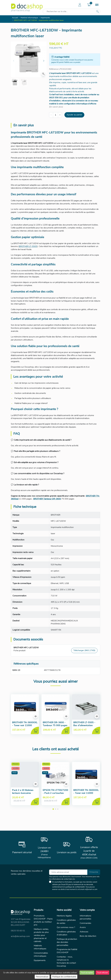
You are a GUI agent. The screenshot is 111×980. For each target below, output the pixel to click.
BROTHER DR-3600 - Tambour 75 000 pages (55, 724)
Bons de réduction (88, 936)
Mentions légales (64, 916)
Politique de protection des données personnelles (67, 942)
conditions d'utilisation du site (86, 879)
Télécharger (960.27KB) (84, 650)
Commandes (85, 923)
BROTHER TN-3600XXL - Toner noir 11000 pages (86, 793)
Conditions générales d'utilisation (66, 933)
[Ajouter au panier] (35, 730)
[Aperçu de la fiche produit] (36, 716)
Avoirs (83, 927)
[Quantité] (56, 115)
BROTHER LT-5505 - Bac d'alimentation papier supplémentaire (85, 725)
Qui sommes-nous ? (66, 927)
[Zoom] (43, 74)
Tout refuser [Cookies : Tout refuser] (102, 973)
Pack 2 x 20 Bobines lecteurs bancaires (23, 792)
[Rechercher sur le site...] (97, 11)
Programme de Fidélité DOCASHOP (67, 951)
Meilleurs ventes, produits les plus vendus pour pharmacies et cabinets (41, 935)
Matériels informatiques (40, 947)
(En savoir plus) (56, 107)
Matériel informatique (29, 18)
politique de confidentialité (75, 887)
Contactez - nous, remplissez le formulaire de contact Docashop (66, 961)
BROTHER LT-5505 (28, 246)
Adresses (84, 932)
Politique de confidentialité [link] (64, 977)
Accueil (15, 18)
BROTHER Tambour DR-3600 (47, 499)
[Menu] (97, 5)
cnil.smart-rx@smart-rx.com (87, 889)
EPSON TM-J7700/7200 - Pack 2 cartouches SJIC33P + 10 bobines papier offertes (55, 794)
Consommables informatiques (41, 955)
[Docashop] (27, 8)
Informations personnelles (85, 917)
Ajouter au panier (74, 115)
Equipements (40, 960)
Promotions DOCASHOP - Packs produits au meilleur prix (43, 920)
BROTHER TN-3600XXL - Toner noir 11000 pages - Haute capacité (25, 725)
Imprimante (45, 18)
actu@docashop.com (20, 936)
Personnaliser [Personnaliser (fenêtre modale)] (42, 977)
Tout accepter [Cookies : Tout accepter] (87, 973)
